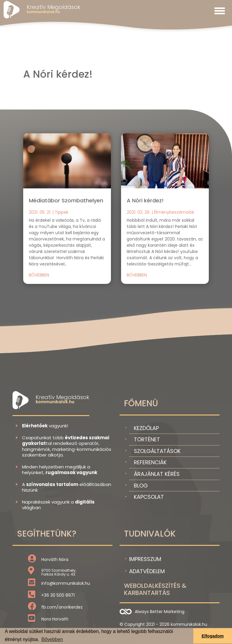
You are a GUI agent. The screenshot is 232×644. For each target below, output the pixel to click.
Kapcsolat (149, 497)
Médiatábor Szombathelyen (66, 200)
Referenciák (150, 462)
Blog (141, 486)
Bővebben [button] (52, 639)
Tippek (62, 212)
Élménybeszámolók (174, 212)
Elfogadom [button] (213, 636)
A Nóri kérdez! (145, 200)
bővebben (39, 275)
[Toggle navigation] (220, 11)
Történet (147, 439)
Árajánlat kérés (157, 474)
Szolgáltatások (157, 451)
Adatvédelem (147, 571)
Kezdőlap (146, 428)
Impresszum (145, 559)
